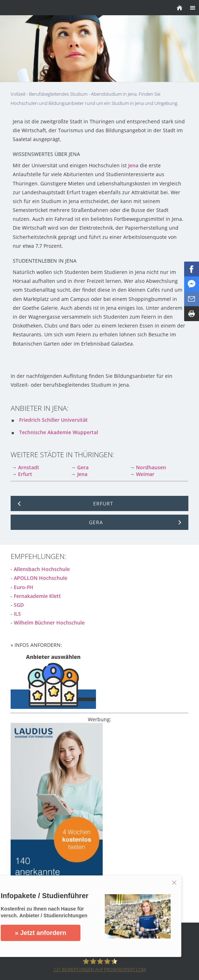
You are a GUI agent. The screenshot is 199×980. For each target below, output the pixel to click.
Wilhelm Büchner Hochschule (49, 623)
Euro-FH (24, 587)
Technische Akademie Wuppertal (59, 432)
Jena (133, 165)
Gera (83, 467)
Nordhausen (151, 467)
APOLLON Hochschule (41, 578)
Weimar (145, 474)
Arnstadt (29, 467)
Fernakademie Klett (37, 596)
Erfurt (25, 474)
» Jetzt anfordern (41, 933)
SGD (19, 605)
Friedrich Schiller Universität (53, 420)
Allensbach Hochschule (42, 569)
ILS (17, 614)
